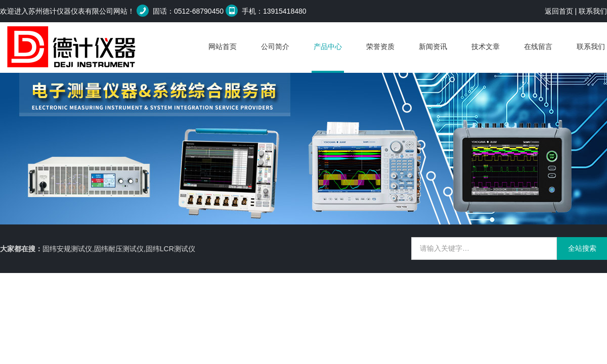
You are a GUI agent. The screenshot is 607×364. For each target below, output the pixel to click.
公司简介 (275, 47)
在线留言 (538, 47)
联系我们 (593, 11)
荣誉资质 (380, 47)
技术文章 (486, 47)
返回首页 (559, 11)
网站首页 (223, 47)
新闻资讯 (433, 47)
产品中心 (328, 47)
